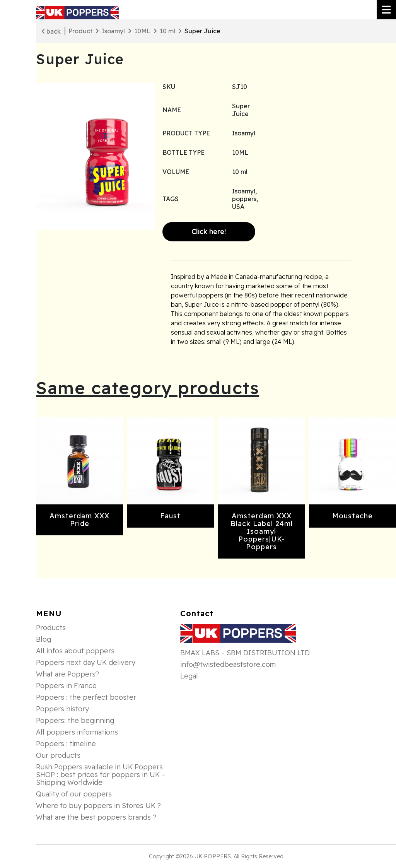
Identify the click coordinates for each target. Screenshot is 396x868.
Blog (44, 639)
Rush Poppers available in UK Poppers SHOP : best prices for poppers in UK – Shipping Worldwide (101, 775)
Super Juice (202, 31)
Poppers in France (66, 686)
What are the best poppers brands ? (96, 817)
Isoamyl (113, 31)
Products (51, 628)
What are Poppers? (67, 674)
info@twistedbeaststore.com (228, 665)
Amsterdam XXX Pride (79, 520)
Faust (170, 516)
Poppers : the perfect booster (86, 697)
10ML (142, 31)
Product (80, 31)
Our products (58, 755)
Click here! (209, 232)
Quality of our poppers (74, 794)
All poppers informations (77, 732)
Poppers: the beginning (75, 721)
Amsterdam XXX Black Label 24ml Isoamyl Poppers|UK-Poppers (262, 531)
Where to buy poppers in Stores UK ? (98, 806)
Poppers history (62, 709)
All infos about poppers (75, 651)
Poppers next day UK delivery (86, 663)
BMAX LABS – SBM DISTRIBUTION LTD (245, 653)
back (51, 31)
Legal (189, 676)
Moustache (352, 516)
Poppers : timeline (66, 744)
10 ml (167, 31)
